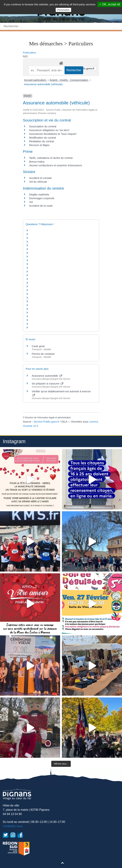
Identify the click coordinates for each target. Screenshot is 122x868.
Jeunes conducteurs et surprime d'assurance (56, 165)
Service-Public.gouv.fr (46, 422)
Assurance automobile (47, 376)
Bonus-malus (37, 162)
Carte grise (38, 346)
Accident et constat (40, 178)
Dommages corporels (42, 198)
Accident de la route (41, 206)
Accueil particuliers (36, 80)
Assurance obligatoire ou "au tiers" (49, 130)
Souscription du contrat (43, 126)
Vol (31, 202)
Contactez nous (13, 826)
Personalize (63, 10)
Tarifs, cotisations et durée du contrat (51, 158)
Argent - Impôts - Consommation (69, 80)
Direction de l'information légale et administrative (48, 418)
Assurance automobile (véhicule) (43, 84)
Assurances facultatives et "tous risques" (53, 134)
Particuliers (29, 53)
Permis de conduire (43, 354)
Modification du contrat (42, 138)
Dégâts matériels (39, 194)
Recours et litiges (39, 145)
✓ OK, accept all (109, 4)
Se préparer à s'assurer (48, 383)
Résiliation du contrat (41, 141)
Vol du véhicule (38, 182)
